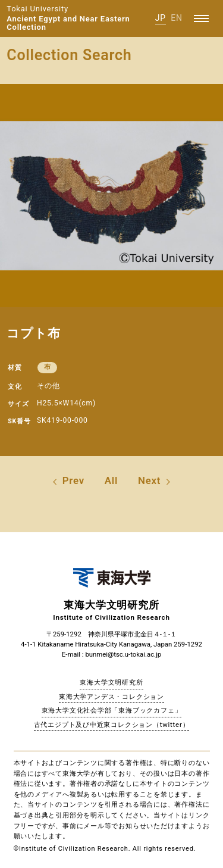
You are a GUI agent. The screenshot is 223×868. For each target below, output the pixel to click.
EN (177, 18)
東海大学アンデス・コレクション (111, 697)
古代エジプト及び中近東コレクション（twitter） (112, 725)
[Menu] (202, 18)
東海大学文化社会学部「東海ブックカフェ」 (112, 710)
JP (161, 18)
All (111, 480)
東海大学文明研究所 (111, 682)
